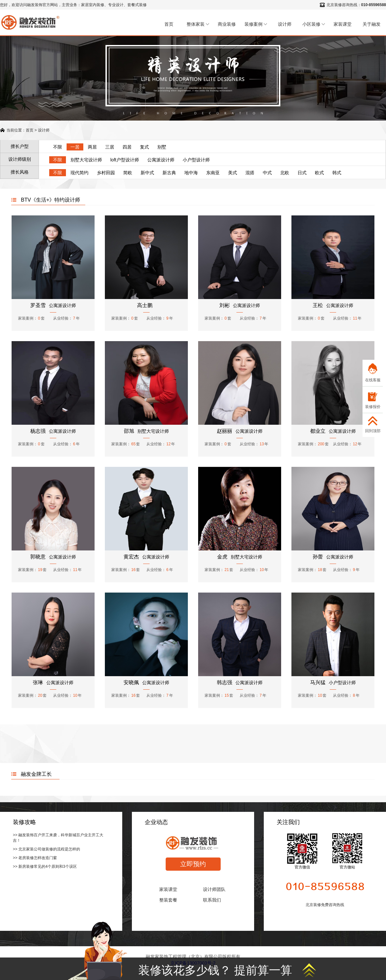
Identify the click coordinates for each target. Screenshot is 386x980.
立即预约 (193, 864)
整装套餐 (168, 900)
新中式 (147, 173)
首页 (169, 24)
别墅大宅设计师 (86, 160)
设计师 (285, 24)
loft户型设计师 (125, 160)
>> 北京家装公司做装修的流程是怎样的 (46, 849)
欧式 (319, 173)
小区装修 (314, 24)
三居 (110, 147)
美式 (233, 173)
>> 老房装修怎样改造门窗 (35, 858)
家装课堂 (343, 24)
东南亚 (213, 173)
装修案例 (256, 24)
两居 (92, 147)
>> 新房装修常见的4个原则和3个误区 (45, 867)
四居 (127, 147)
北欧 (285, 173)
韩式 (337, 173)
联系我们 (212, 900)
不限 (58, 147)
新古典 (169, 173)
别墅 (162, 147)
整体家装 (198, 24)
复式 (144, 147)
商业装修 (227, 24)
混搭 (250, 173)
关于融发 (372, 24)
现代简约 (79, 173)
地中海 (191, 173)
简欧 (128, 173)
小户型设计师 (196, 160)
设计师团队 (214, 889)
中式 (267, 173)
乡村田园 (106, 173)
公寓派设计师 (161, 160)
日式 (302, 173)
